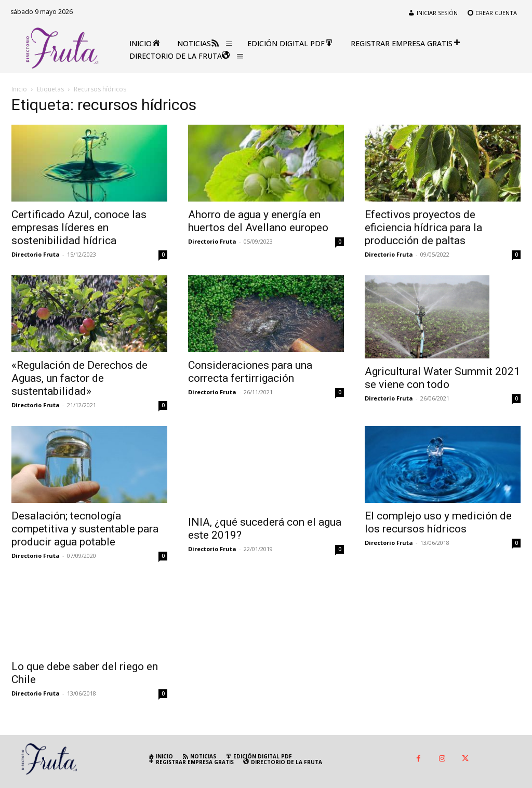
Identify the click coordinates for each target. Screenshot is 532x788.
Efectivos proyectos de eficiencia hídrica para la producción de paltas (423, 228)
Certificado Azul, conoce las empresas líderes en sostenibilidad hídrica (79, 228)
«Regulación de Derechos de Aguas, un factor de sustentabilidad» (79, 378)
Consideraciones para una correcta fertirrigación (250, 372)
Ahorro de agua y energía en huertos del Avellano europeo (258, 221)
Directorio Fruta (36, 254)
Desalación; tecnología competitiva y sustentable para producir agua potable (85, 529)
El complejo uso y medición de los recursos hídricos (438, 522)
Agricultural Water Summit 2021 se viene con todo (442, 378)
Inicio (19, 89)
